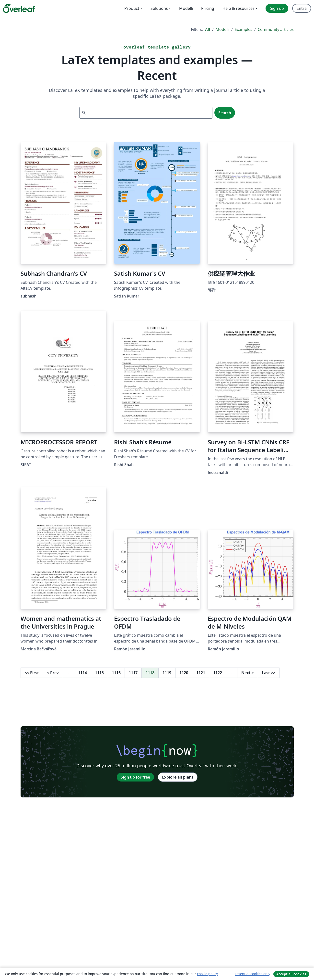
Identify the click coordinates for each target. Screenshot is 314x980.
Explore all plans (178, 777)
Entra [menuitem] (302, 8)
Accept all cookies (291, 974)
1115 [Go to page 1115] (99, 673)
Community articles (276, 29)
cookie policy (207, 974)
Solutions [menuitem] (159, 8)
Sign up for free (135, 777)
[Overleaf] (19, 8)
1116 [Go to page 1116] (116, 673)
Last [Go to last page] (269, 673)
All (208, 29)
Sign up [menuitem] (277, 8)
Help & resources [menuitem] (238, 8)
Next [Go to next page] (248, 673)
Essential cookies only (252, 974)
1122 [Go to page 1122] (218, 673)
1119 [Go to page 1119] (167, 673)
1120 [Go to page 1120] (184, 673)
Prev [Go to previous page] (53, 673)
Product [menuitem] (132, 8)
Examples (244, 29)
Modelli (222, 29)
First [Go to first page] (32, 673)
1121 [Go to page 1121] (201, 673)
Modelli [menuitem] (186, 8)
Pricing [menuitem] (208, 8)
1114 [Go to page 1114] (82, 673)
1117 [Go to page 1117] (133, 673)
